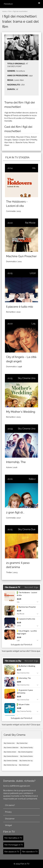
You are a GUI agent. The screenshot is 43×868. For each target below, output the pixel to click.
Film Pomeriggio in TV (14, 845)
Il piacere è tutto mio (20, 307)
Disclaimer (10, 819)
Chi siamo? (10, 805)
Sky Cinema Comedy (11, 761)
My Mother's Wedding (21, 412)
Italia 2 (32, 479)
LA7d (33, 273)
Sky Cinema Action (10, 752)
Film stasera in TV (12, 852)
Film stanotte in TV (30, 852)
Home (4, 11)
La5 (33, 324)
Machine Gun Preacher (21, 256)
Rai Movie (30, 223)
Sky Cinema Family (27, 748)
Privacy (8, 812)
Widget (8, 825)
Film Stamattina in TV (13, 838)
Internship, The (16, 462)
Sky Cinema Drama (26, 756)
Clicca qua (35, 651)
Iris (34, 168)
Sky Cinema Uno (27, 378)
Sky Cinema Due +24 (10, 765)
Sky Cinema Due (27, 529)
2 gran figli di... (15, 512)
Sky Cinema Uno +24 (26, 761)
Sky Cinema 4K (24, 765)
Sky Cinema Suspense (25, 752)
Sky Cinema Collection (11, 748)
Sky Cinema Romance (11, 756)
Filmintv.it (8, 4)
